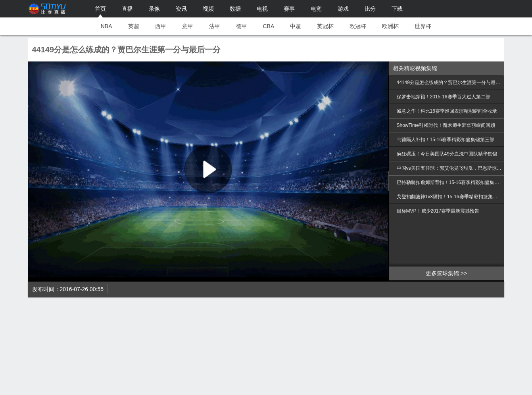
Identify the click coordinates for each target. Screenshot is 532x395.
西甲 (161, 26)
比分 (370, 9)
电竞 (316, 9)
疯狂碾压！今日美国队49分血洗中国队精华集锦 (447, 154)
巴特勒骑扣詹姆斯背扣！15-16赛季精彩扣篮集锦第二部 (449, 182)
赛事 (289, 9)
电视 (262, 9)
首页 (100, 9)
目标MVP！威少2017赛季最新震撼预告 (438, 211)
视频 (208, 9)
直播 (127, 9)
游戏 (343, 9)
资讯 (181, 9)
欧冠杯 (358, 26)
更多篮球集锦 (442, 273)
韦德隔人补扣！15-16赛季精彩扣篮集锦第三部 (446, 140)
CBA (269, 26)
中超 (296, 26)
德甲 (242, 26)
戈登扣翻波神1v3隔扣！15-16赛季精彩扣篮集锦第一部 (449, 197)
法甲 (215, 26)
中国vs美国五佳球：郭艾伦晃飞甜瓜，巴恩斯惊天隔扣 (449, 168)
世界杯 (423, 26)
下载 (397, 9)
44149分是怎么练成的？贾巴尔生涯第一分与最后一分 (449, 82)
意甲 (188, 26)
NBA (107, 26)
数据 (235, 9)
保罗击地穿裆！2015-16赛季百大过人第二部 (444, 97)
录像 (154, 9)
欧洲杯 (390, 26)
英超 (134, 26)
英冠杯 (325, 26)
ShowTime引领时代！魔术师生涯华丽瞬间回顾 (446, 125)
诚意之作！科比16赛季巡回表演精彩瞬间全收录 (447, 111)
